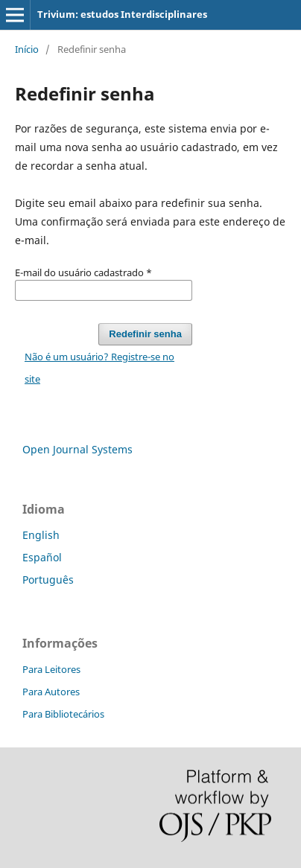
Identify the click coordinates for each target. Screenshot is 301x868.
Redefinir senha (145, 334)
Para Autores (51, 692)
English (41, 535)
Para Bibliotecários (63, 714)
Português (48, 580)
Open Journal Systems (77, 449)
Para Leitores (51, 669)
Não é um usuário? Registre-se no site (99, 368)
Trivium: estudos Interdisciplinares (122, 14)
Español (42, 557)
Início (27, 49)
